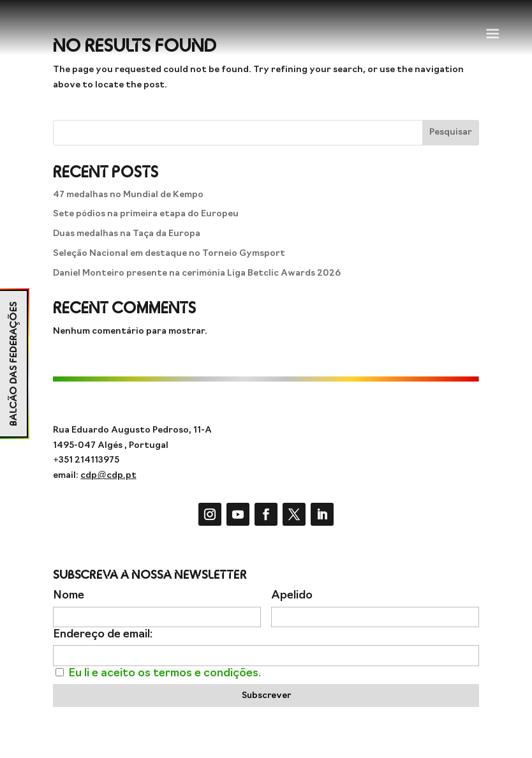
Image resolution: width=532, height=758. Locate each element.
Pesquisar (451, 132)
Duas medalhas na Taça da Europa (127, 234)
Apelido (292, 596)
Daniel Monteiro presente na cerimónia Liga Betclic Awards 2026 (197, 273)
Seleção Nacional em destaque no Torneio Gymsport (169, 254)
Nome (69, 596)
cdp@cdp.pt (108, 476)
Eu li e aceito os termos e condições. (165, 673)
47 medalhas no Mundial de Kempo (128, 195)
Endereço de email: (103, 635)
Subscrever (266, 696)
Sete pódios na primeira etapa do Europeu (146, 214)
